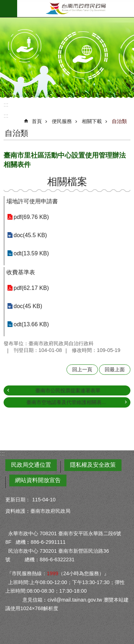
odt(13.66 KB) (31, 324)
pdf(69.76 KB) (31, 217)
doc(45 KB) (28, 306)
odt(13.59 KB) (31, 253)
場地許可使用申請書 (32, 201)
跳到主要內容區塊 (4, 4)
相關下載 (92, 121)
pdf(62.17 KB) (31, 288)
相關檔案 (67, 182)
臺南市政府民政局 (76, 9)
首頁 (37, 121)
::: (6, 105)
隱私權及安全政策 (93, 465)
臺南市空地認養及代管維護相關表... (66, 402)
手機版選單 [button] (9, 9)
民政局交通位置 (31, 465)
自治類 (119, 121)
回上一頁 (82, 369)
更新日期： (18, 500)
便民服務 (62, 121)
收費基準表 (21, 272)
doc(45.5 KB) (30, 235)
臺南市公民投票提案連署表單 (68, 390)
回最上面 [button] (115, 369)
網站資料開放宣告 (38, 480)
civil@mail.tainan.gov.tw (75, 600)
